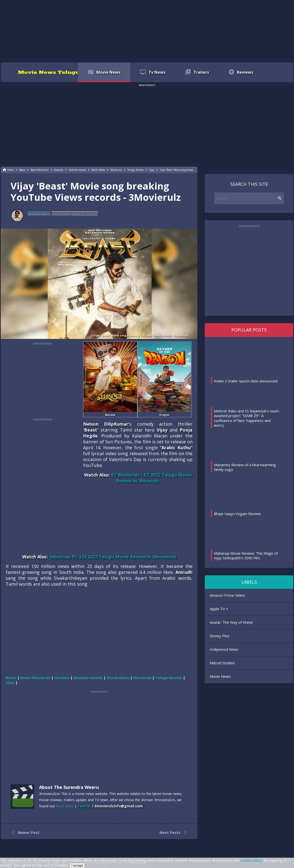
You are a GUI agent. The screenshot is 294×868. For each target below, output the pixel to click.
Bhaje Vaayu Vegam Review (237, 514)
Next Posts (174, 833)
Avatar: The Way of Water (232, 622)
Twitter (84, 806)
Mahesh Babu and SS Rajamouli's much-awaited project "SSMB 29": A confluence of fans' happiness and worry (247, 418)
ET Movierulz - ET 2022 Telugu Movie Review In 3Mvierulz (151, 478)
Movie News (220, 676)
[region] (147, 31)
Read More (65, 806)
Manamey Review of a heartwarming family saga (245, 467)
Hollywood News (224, 649)
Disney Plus (220, 636)
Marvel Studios (222, 663)
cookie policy (251, 860)
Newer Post (24, 833)
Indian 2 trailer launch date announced (246, 381)
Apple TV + (219, 609)
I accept (77, 865)
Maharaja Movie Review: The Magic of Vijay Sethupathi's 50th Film (246, 556)
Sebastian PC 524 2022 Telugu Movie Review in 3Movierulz (113, 557)
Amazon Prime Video (227, 595)
